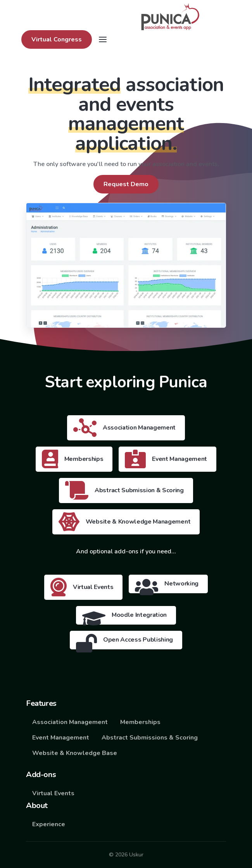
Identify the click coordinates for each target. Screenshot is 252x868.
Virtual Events (53, 793)
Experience (49, 824)
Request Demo (126, 184)
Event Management (61, 738)
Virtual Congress (57, 39)
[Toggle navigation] (103, 39)
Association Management (70, 722)
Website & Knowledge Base (75, 753)
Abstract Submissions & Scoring (150, 738)
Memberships (140, 722)
